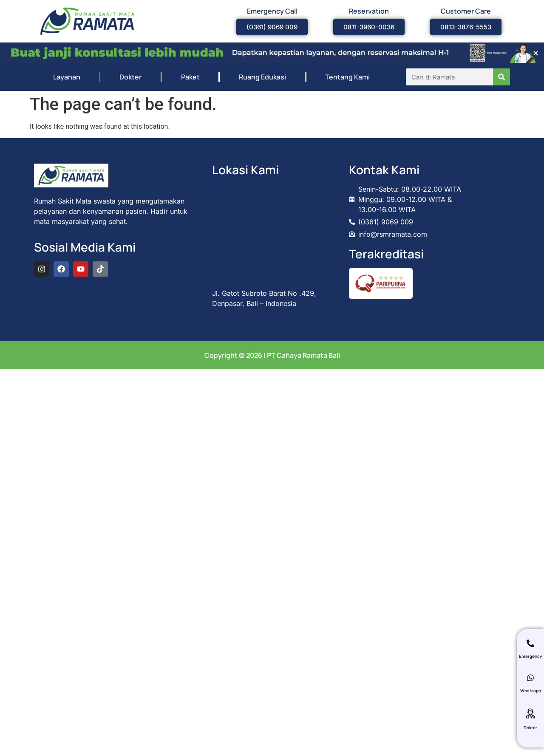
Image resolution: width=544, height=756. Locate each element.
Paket (190, 77)
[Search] (501, 77)
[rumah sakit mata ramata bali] (272, 232)
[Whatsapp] (530, 678)
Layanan (67, 77)
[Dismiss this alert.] (536, 53)
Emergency (530, 656)
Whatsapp (531, 691)
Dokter (130, 77)
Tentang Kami (347, 77)
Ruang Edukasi (262, 77)
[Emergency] (530, 643)
